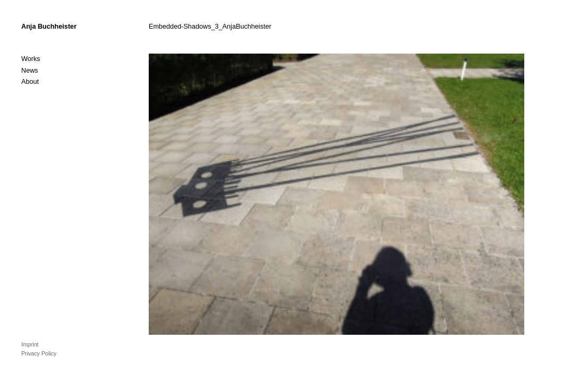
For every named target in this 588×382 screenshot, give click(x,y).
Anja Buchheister (49, 27)
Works (31, 59)
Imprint (30, 344)
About (30, 82)
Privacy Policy (39, 353)
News (30, 71)
